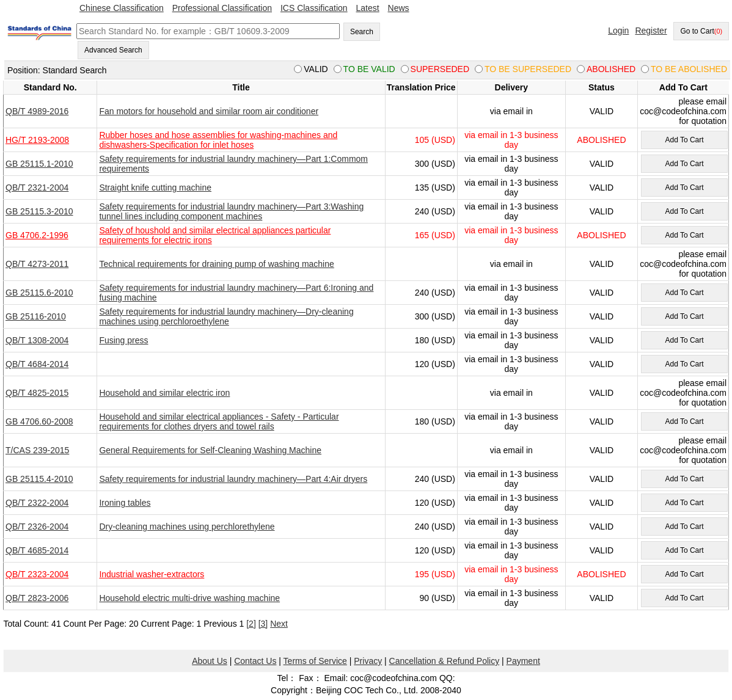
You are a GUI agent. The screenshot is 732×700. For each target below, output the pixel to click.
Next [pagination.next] (279, 624)
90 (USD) (437, 598)
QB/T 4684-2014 (37, 364)
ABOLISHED (601, 140)
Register (651, 31)
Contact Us (255, 661)
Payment (523, 661)
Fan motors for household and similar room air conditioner (209, 111)
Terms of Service (315, 661)
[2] (251, 624)
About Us (210, 661)
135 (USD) (435, 188)
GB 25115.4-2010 (39, 479)
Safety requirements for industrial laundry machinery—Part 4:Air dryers (233, 479)
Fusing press (123, 340)
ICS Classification (314, 8)
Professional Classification (222, 8)
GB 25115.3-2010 (39, 211)
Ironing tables (125, 503)
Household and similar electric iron (164, 393)
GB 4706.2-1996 (37, 235)
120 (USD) (435, 364)
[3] (263, 624)
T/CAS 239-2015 (37, 450)
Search (362, 32)
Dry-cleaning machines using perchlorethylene (187, 527)
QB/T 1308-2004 (37, 340)
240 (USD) (435, 211)
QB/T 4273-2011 (37, 264)
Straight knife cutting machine (155, 188)
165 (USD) (435, 235)
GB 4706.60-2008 (39, 421)
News (399, 8)
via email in (511, 111)
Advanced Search (113, 50)
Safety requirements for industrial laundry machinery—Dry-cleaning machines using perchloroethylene (226, 316)
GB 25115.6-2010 (39, 293)
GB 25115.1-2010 (39, 164)
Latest (368, 8)
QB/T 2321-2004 (37, 188)
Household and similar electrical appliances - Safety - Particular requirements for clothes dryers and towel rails (219, 421)
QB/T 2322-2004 (37, 503)
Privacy (368, 661)
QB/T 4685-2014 (37, 550)
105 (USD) (435, 140)
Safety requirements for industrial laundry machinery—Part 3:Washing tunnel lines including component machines (231, 211)
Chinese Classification (122, 8)
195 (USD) (435, 574)
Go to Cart (701, 31)
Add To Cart (684, 140)
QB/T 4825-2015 (37, 393)
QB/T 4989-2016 (37, 111)
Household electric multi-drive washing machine (189, 598)
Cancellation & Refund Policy (445, 661)
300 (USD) (435, 164)
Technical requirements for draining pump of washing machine (216, 264)
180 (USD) (435, 340)
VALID (602, 111)
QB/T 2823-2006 (37, 598)
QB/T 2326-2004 (37, 527)
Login (618, 31)
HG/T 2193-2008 (37, 140)
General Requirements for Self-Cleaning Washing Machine (210, 450)
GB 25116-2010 (36, 316)
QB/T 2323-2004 (37, 574)
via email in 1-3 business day (511, 140)
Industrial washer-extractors (152, 574)
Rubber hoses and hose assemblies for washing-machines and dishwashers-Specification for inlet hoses (218, 140)
